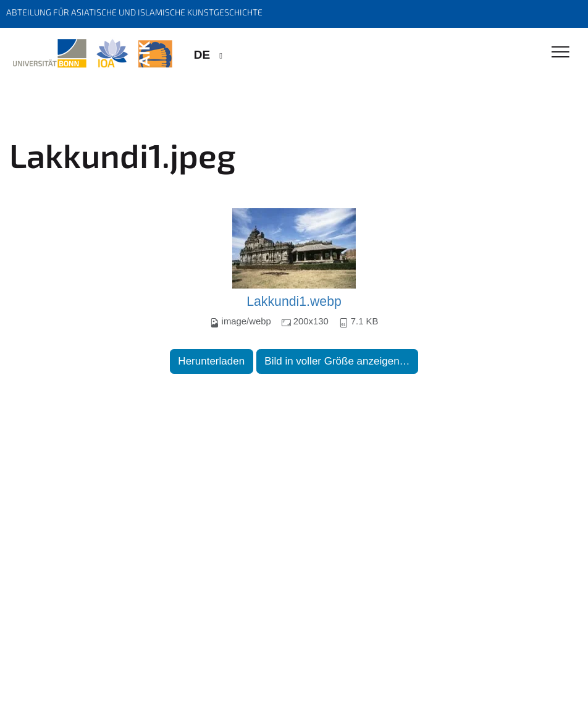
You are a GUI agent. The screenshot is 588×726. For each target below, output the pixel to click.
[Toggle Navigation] (561, 53)
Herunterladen (211, 361)
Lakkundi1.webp (294, 302)
